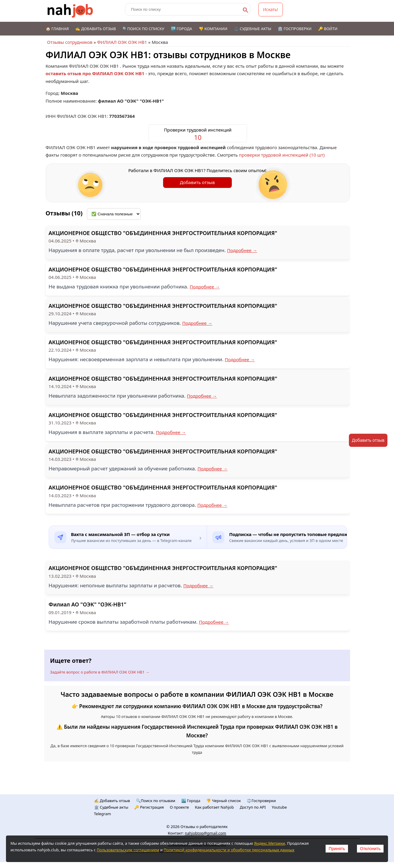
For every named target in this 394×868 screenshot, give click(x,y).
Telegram (103, 814)
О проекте (180, 807)
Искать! (271, 9)
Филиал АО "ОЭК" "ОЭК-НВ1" (88, 604)
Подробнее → (242, 250)
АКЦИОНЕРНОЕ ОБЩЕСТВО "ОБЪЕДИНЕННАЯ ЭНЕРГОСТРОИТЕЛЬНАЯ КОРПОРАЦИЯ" (163, 233)
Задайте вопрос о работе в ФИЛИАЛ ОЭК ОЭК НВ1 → (100, 672)
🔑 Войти (328, 29)
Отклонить (370, 849)
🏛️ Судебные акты (111, 807)
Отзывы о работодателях (204, 827)
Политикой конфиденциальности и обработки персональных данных (229, 850)
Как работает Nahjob (214, 807)
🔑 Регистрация (149, 807)
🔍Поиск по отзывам (155, 801)
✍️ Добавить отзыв (96, 29)
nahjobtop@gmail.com (205, 833)
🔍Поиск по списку (143, 29)
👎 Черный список (223, 801)
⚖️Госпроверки (261, 801)
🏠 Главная (57, 29)
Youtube (279, 807)
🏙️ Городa (191, 801)
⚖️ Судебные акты (253, 29)
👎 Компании (213, 29)
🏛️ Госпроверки (295, 29)
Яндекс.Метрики (269, 843)
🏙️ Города (181, 29)
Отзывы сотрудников (70, 42)
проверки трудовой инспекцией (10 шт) (282, 155)
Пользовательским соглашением (128, 850)
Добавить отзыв (197, 182)
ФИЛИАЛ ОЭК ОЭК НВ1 (122, 42)
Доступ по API (253, 807)
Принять (337, 849)
